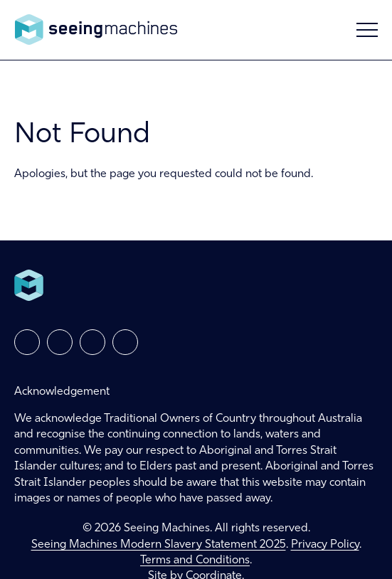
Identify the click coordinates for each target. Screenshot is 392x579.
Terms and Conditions (195, 561)
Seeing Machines (96, 30)
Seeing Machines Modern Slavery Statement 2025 (159, 545)
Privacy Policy (325, 545)
